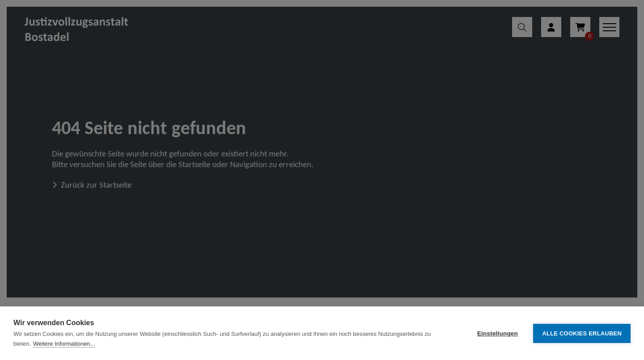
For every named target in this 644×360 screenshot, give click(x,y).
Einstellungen (498, 333)
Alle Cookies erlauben (582, 333)
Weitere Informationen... (64, 344)
